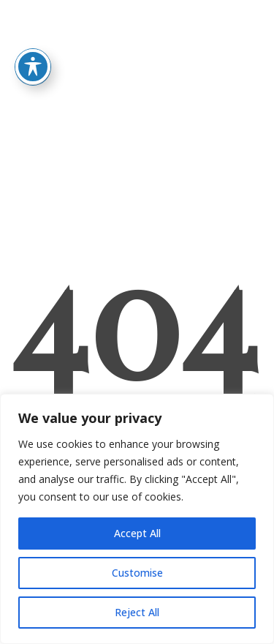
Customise (137, 573)
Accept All (137, 533)
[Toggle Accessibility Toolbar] (33, 45)
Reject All (137, 612)
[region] (137, 519)
